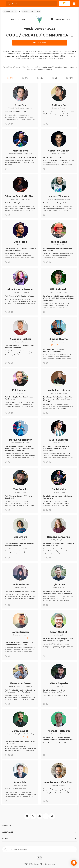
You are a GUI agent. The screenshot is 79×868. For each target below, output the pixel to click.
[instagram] (40, 816)
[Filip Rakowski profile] (59, 291)
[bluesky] (52, 816)
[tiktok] (46, 816)
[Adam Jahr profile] (20, 782)
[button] (10, 78)
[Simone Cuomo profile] (59, 342)
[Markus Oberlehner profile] (20, 442)
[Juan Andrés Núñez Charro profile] (59, 782)
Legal (39, 838)
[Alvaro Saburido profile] (59, 442)
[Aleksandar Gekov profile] (20, 684)
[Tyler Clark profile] (59, 586)
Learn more (39, 43)
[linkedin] (27, 816)
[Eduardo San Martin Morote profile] (20, 196)
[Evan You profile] (20, 105)
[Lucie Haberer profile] (20, 586)
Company (39, 826)
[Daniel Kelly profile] (59, 490)
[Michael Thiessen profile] (59, 196)
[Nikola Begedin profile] (59, 684)
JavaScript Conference (64, 67)
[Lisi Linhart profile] (20, 538)
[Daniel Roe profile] (20, 243)
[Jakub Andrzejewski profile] (59, 392)
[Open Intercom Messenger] (74, 863)
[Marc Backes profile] (20, 151)
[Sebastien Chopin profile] (59, 151)
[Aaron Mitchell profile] (59, 635)
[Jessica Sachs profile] (59, 243)
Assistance (39, 832)
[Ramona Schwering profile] (59, 538)
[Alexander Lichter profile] (20, 342)
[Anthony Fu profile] (59, 105)
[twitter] (33, 816)
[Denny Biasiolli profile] (20, 734)
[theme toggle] (40, 858)
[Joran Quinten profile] (20, 635)
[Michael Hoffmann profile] (59, 734)
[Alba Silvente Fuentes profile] (20, 291)
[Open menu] (74, 4)
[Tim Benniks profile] (20, 490)
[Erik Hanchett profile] (20, 392)
